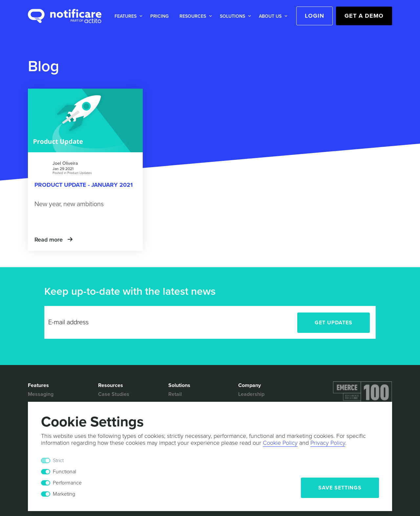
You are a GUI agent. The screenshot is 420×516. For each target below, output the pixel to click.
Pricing (159, 16)
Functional (64, 472)
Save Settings (340, 488)
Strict (58, 461)
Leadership (251, 394)
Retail (175, 394)
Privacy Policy (328, 443)
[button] (127, 16)
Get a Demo (364, 16)
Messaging (41, 394)
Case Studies (114, 394)
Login (315, 16)
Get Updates (334, 323)
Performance (67, 483)
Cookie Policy (280, 443)
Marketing (64, 494)
